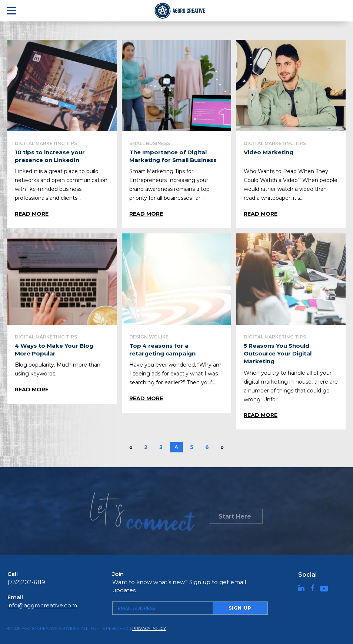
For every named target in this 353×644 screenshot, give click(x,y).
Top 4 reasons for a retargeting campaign (162, 350)
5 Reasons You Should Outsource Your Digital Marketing (278, 353)
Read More (32, 214)
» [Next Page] (223, 447)
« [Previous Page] (131, 447)
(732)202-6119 (26, 582)
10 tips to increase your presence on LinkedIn (50, 156)
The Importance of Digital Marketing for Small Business (173, 156)
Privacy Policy (149, 628)
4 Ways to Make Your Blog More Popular (54, 350)
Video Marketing (269, 152)
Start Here (235, 520)
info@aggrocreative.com (42, 605)
